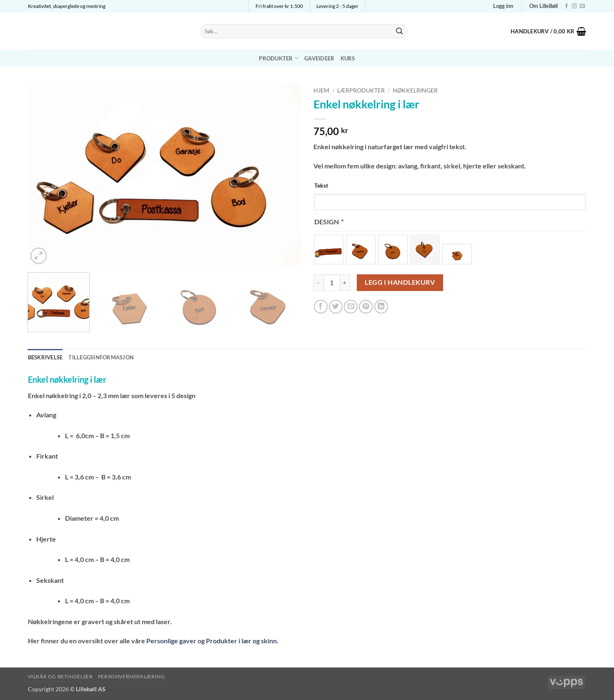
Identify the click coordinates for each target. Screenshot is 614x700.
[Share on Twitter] (336, 307)
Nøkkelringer (415, 90)
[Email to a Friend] (351, 307)
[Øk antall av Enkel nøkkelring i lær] (345, 283)
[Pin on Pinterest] (366, 307)
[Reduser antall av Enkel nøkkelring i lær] (318, 283)
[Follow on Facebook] (566, 6)
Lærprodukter (361, 90)
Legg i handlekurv (400, 282)
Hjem (321, 90)
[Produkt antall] (332, 283)
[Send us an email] (582, 6)
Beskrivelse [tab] (45, 357)
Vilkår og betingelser (60, 676)
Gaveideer (319, 58)
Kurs (348, 58)
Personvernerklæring (132, 676)
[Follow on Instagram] (574, 6)
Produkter (279, 58)
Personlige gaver (171, 641)
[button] (503, 6)
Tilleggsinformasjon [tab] (101, 357)
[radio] (329, 250)
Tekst (321, 185)
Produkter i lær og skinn (241, 641)
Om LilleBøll (544, 6)
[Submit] (399, 31)
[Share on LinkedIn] (381, 307)
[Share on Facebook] (321, 307)
